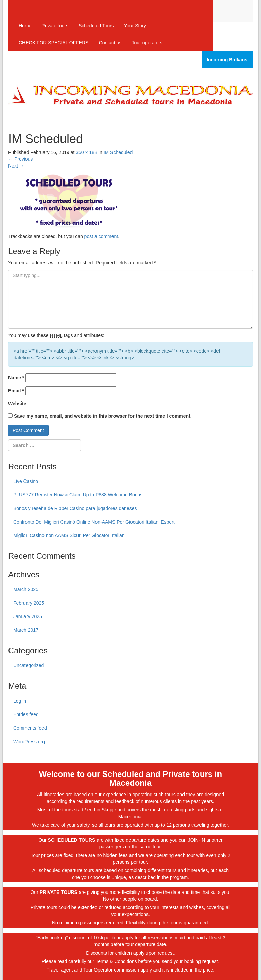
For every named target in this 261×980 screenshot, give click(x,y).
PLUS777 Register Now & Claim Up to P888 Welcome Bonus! (79, 495)
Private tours (55, 26)
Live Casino (26, 481)
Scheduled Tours (96, 26)
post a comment (101, 236)
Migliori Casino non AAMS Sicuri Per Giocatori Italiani (69, 535)
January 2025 (28, 616)
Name (16, 378)
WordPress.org (29, 742)
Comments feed (30, 728)
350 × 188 (86, 152)
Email (16, 391)
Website (17, 404)
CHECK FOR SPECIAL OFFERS (54, 43)
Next (16, 166)
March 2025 (26, 589)
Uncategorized (29, 665)
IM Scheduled (118, 152)
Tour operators (147, 43)
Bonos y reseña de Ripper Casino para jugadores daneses (75, 508)
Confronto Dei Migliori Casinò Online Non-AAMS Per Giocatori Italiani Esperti (94, 522)
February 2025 (29, 603)
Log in (20, 701)
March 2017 (26, 630)
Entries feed (26, 714)
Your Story (135, 26)
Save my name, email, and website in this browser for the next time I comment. (103, 416)
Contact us (110, 43)
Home (25, 26)
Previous (20, 159)
